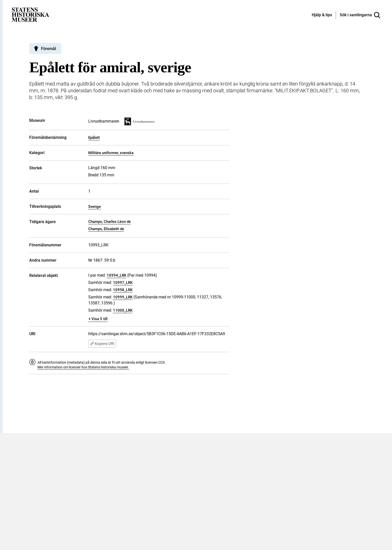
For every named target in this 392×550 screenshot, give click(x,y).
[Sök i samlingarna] (360, 15)
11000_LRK (123, 310)
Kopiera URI (102, 344)
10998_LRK (123, 290)
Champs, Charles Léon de (109, 222)
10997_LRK (123, 283)
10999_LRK (123, 297)
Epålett (94, 138)
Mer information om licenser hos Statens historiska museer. (83, 367)
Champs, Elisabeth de (106, 229)
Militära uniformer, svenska (111, 153)
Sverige (94, 207)
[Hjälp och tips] (322, 15)
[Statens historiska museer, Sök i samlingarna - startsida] (30, 14)
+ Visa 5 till (98, 319)
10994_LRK (116, 275)
